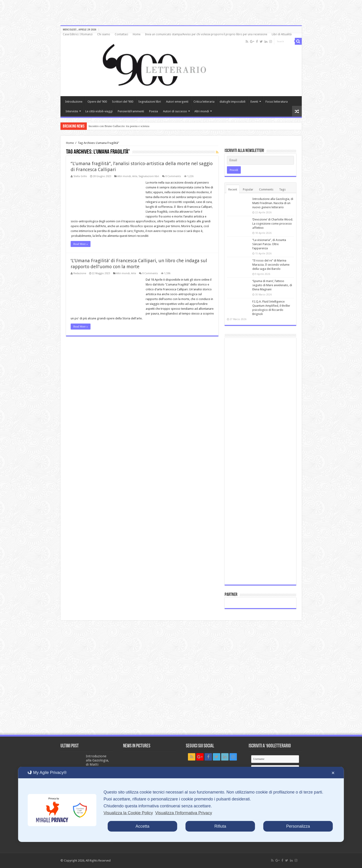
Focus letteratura (277, 102)
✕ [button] (333, 773)
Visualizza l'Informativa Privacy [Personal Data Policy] (184, 813)
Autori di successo (175, 111)
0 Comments (173, 176)
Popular (248, 189)
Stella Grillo (80, 176)
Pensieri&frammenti (131, 111)
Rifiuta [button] (220, 826)
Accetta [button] (142, 826)
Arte (135, 176)
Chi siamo (104, 34)
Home (137, 34)
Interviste (72, 111)
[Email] (260, 160)
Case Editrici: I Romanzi (78, 34)
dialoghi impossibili (232, 102)
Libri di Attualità (282, 34)
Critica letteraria (204, 102)
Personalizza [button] (298, 826)
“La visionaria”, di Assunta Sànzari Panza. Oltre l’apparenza (269, 244)
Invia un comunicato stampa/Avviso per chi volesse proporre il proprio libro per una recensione (206, 34)
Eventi (254, 102)
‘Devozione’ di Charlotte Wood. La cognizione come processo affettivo (273, 224)
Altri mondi (202, 111)
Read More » (81, 244)
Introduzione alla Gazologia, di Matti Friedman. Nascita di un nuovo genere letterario (273, 203)
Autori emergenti (177, 102)
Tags (282, 189)
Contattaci (121, 34)
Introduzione (74, 102)
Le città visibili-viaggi (99, 111)
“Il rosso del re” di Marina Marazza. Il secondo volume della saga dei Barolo (271, 265)
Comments (266, 189)
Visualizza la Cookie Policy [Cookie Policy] (128, 813)
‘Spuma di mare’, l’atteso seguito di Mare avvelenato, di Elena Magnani (272, 285)
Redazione (80, 273)
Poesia (154, 111)
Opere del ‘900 (97, 102)
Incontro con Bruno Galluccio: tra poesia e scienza (119, 126)
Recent (233, 189)
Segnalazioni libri (150, 102)
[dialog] (181, 804)
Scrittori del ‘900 (123, 102)
